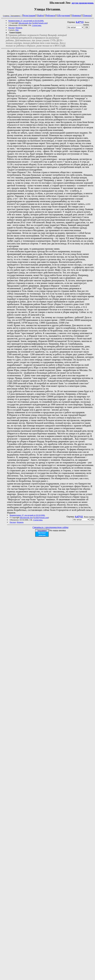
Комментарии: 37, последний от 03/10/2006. (26, 21)
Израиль (19, 28)
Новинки (76, 15)
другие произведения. (83, 3)
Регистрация (29, 15)
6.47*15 (80, 22)
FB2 (17, 30)
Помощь (87, 15)
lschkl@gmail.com (40, 23)
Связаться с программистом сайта (51, 527)
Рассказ (12, 28)
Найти (41, 15)
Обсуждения (64, 15)
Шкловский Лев (25, 23)
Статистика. (37, 25)
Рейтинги (51, 15)
